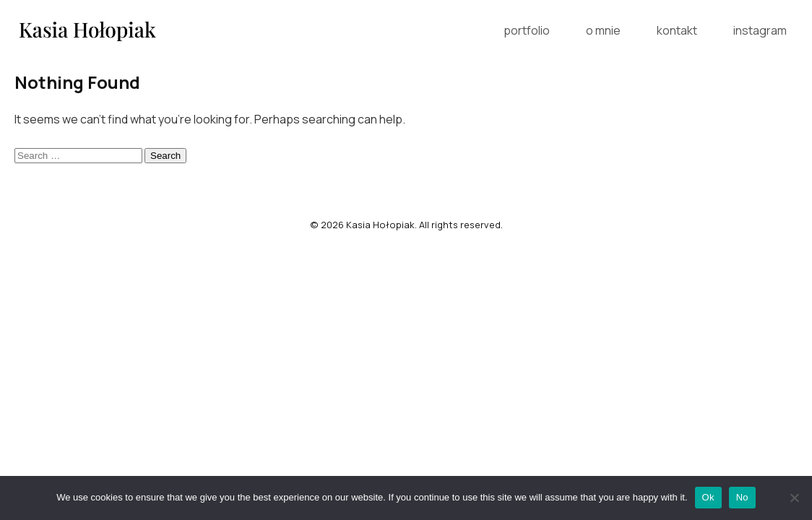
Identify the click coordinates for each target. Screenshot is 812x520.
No (742, 497)
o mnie (603, 30)
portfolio (527, 30)
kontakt (677, 30)
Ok (708, 497)
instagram (760, 30)
